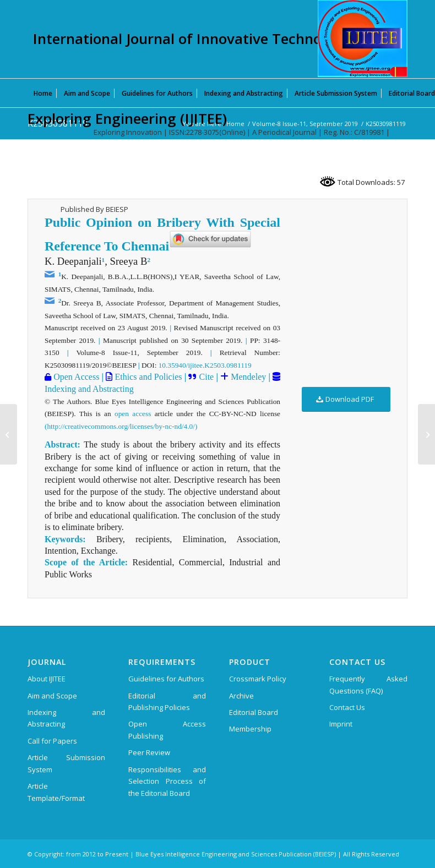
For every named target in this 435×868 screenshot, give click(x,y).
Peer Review (149, 752)
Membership (250, 729)
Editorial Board (254, 712)
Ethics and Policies (147, 377)
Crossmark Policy (258, 679)
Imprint (341, 724)
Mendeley (247, 377)
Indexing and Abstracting (89, 389)
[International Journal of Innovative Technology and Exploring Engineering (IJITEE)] (363, 39)
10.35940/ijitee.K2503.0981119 (205, 365)
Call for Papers (52, 741)
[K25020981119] (9, 434)
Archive (241, 696)
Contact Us (347, 707)
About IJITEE (47, 679)
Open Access (75, 377)
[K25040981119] (426, 434)
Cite (207, 377)
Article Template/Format (56, 792)
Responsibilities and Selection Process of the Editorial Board (167, 781)
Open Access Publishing (167, 730)
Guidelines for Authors (166, 679)
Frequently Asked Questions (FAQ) (368, 684)
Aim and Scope (52, 696)
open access (133, 414)
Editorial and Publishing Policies (167, 702)
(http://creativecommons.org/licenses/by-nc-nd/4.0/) (121, 426)
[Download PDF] (346, 399)
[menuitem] (43, 93)
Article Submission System (66, 763)
